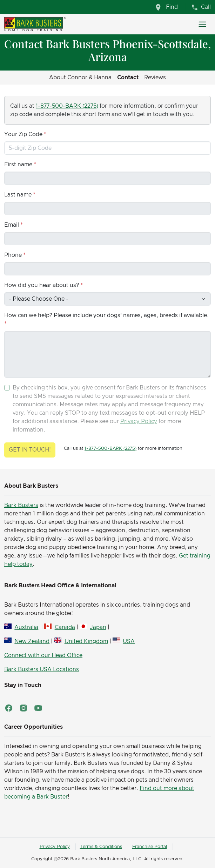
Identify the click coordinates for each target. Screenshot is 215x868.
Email (12, 225)
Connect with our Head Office (43, 655)
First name (18, 165)
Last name (18, 195)
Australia (26, 627)
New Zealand (32, 641)
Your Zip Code (23, 134)
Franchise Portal (150, 847)
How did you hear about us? (42, 285)
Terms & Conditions (101, 847)
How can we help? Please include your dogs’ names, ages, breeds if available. (106, 315)
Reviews (155, 78)
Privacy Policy (139, 421)
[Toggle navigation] (202, 24)
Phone (13, 255)
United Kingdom (86, 641)
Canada (65, 627)
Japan (98, 627)
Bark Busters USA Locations (42, 669)
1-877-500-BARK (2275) (67, 106)
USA (129, 641)
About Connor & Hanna (80, 78)
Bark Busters (21, 505)
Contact (128, 78)
